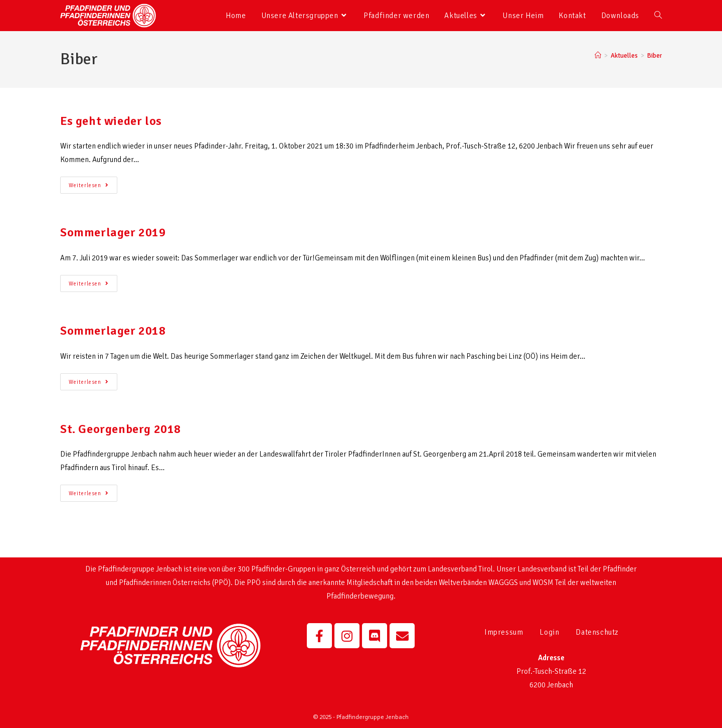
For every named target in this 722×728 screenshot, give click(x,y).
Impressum (504, 632)
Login (549, 632)
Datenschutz (597, 632)
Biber (655, 56)
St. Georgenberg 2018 (121, 429)
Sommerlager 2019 (113, 232)
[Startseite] (598, 56)
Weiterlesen (93, 183)
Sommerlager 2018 (113, 331)
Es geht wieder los (111, 121)
